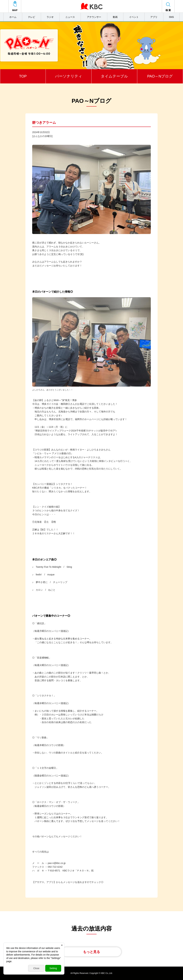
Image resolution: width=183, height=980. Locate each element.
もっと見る (91, 952)
